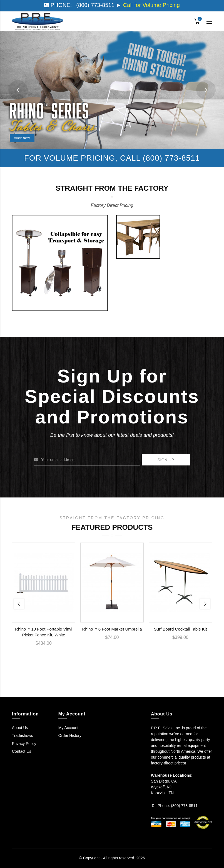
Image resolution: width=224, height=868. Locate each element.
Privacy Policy (24, 744)
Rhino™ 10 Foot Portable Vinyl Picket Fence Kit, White (44, 632)
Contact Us (22, 751)
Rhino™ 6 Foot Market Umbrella (112, 629)
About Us (20, 728)
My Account (68, 728)
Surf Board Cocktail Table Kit (181, 629)
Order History (70, 735)
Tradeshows (23, 735)
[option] (44, 598)
